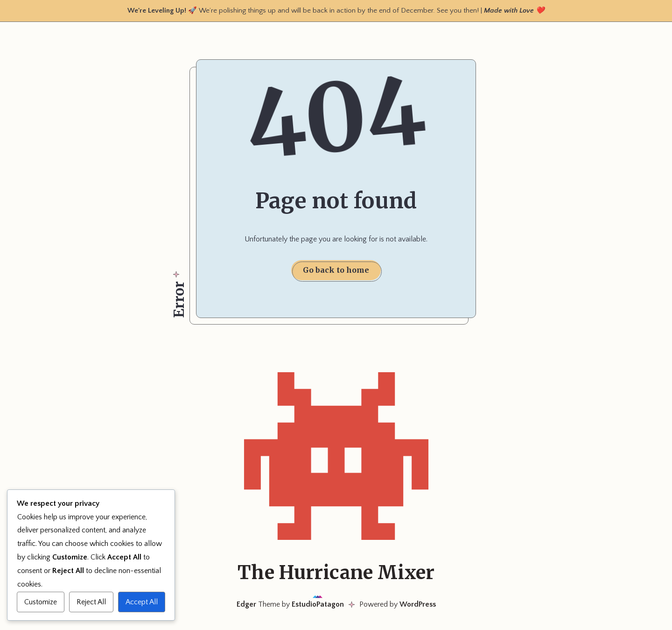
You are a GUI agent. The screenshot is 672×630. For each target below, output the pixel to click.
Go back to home (336, 270)
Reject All (91, 602)
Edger (246, 604)
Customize (41, 602)
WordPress (418, 604)
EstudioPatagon (318, 604)
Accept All (142, 602)
